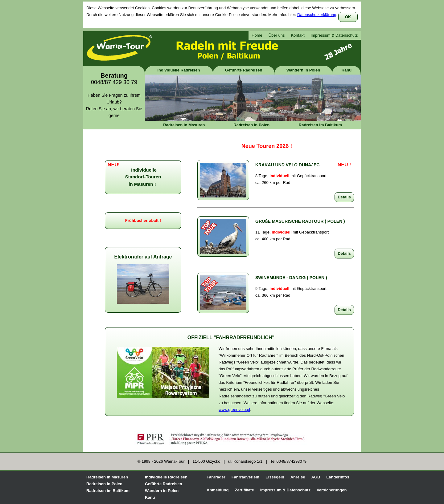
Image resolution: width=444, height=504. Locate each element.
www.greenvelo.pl (234, 410)
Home (257, 35)
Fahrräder (216, 477)
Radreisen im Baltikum (320, 125)
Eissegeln (275, 477)
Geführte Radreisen (244, 70)
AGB (316, 477)
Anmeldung (218, 490)
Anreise (298, 477)
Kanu (347, 70)
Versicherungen (332, 490)
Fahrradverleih (245, 477)
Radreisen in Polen (251, 125)
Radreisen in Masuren (184, 125)
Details (344, 197)
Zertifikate (245, 490)
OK (348, 17)
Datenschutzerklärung (317, 15)
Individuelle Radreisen (179, 70)
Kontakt (298, 35)
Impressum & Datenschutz (334, 35)
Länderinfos (338, 477)
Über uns (277, 35)
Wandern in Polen (303, 70)
